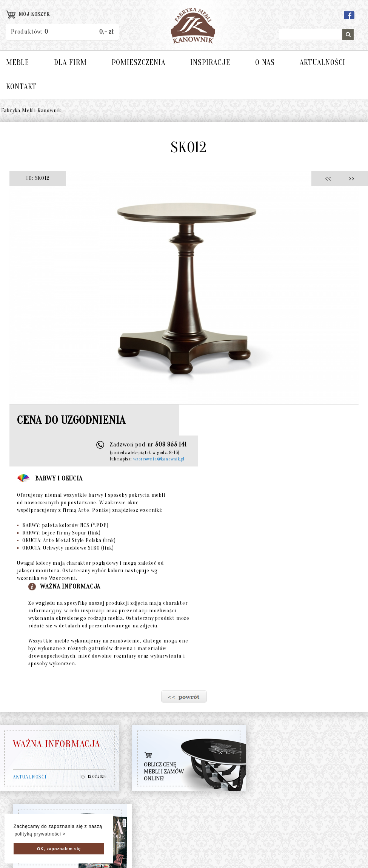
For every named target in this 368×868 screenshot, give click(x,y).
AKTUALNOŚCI (323, 63)
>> (349, 178)
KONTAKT (21, 87)
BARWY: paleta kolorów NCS (63, 525)
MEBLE (18, 63)
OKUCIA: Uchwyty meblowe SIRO (65, 548)
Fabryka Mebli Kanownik (31, 110)
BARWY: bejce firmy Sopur (59, 533)
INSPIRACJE (210, 63)
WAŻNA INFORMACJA (57, 744)
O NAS (265, 63)
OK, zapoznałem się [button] (59, 849)
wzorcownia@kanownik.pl (159, 459)
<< (330, 178)
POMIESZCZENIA (139, 63)
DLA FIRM (70, 63)
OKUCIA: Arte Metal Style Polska (66, 540)
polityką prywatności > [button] (40, 834)
